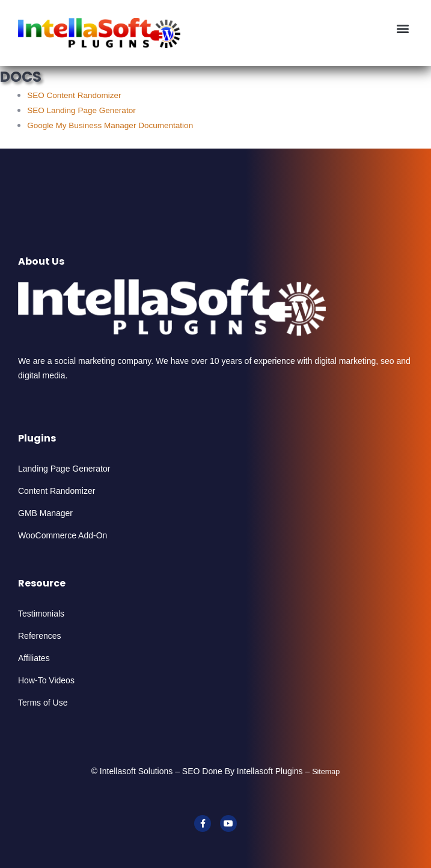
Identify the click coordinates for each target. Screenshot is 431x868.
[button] (403, 28)
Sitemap (326, 772)
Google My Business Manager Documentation (110, 125)
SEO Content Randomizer (74, 95)
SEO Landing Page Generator (81, 110)
